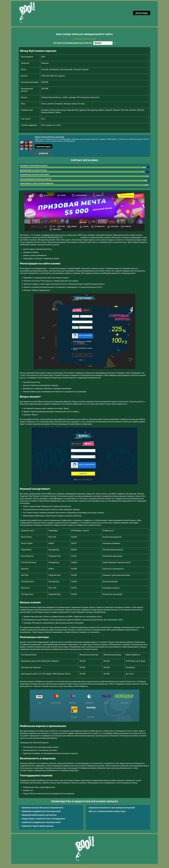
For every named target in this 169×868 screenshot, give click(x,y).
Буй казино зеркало (72, 238)
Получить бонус (44, 147)
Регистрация (141, 13)
